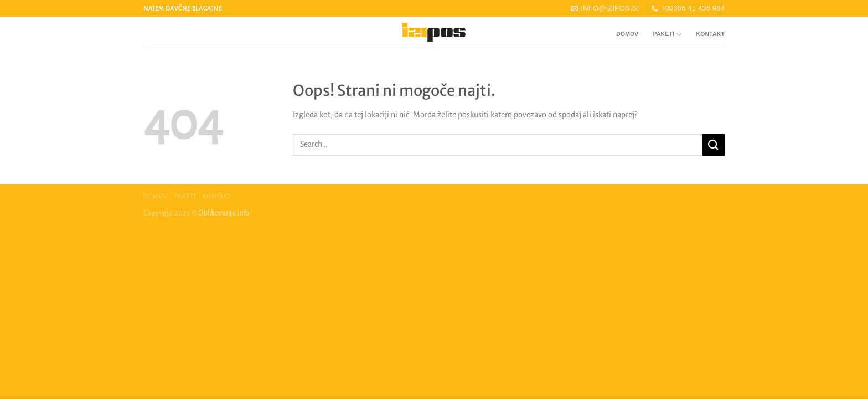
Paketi (668, 35)
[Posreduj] (714, 145)
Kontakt (711, 34)
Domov (627, 34)
